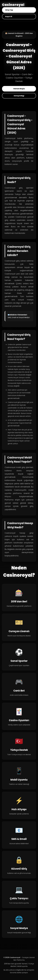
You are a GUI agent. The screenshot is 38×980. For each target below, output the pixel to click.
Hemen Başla (19, 89)
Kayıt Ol (9, 17)
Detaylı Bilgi (19, 96)
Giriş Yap (9, 10)
